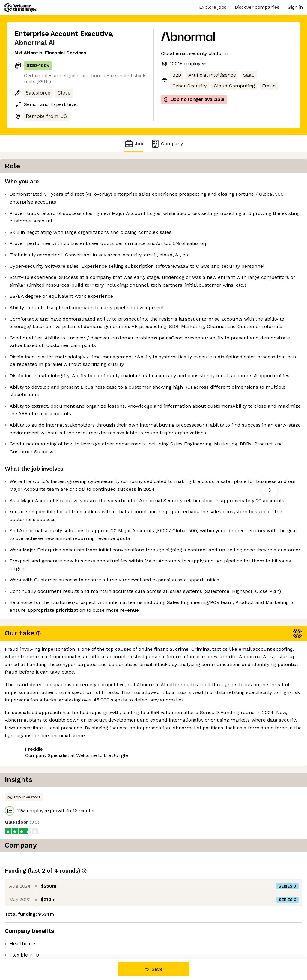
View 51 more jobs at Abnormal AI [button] (95, 933)
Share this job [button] (31, 933)
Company (167, 144)
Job (134, 144)
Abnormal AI (35, 43)
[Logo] (20, 8)
